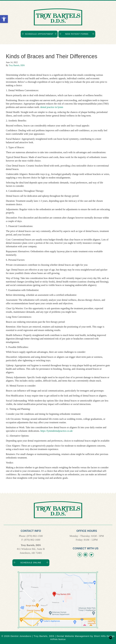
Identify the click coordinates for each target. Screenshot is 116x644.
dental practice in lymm (52, 107)
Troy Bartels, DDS (17, 65)
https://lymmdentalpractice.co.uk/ (57, 431)
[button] (4, 19)
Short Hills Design (104, 636)
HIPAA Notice (58, 639)
